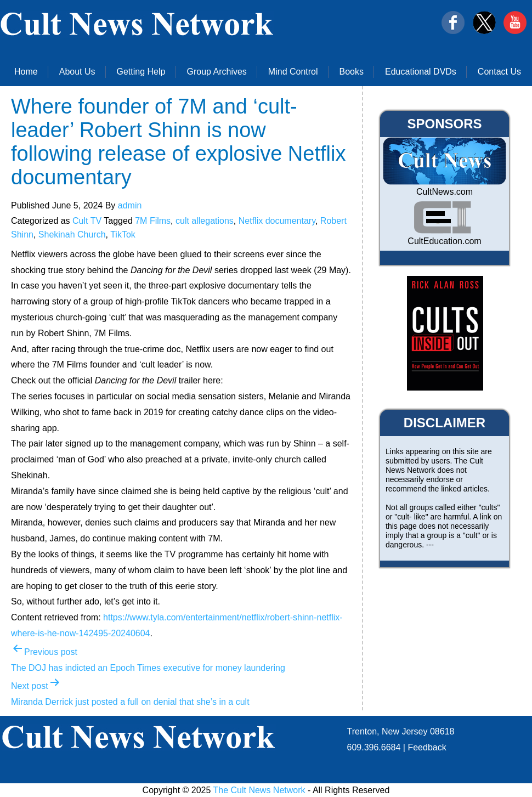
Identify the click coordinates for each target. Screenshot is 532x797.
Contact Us (499, 72)
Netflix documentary (277, 221)
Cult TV (87, 221)
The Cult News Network (259, 790)
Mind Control (293, 72)
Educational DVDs (421, 72)
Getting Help (141, 72)
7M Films (153, 221)
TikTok (123, 234)
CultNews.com (445, 192)
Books (352, 72)
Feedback (427, 747)
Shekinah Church (72, 234)
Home (26, 72)
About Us (77, 72)
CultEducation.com (444, 241)
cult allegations (205, 221)
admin (130, 205)
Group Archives (216, 72)
